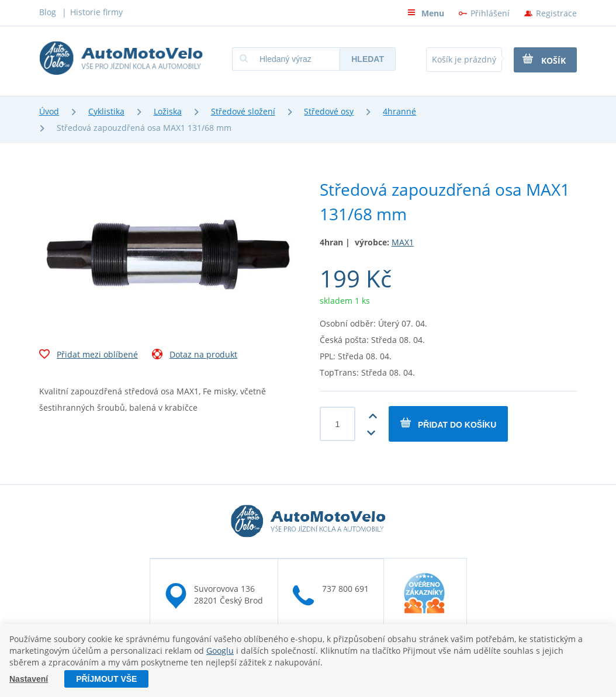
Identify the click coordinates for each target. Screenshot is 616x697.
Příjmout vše (106, 679)
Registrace (556, 13)
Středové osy (329, 111)
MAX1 (403, 242)
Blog (48, 12)
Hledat (368, 59)
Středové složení (243, 111)
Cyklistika (106, 111)
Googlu (220, 651)
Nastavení (29, 679)
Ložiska (168, 111)
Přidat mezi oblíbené (89, 356)
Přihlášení (490, 13)
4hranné (399, 111)
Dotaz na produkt (195, 356)
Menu (426, 13)
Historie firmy (96, 12)
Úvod (49, 111)
